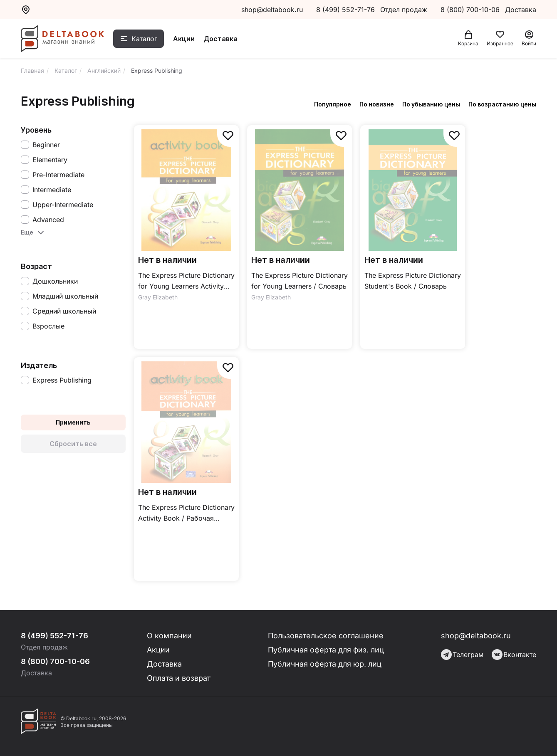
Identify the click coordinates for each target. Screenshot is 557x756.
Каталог (144, 39)
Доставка (221, 39)
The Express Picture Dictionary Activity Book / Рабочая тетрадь (186, 513)
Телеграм (462, 655)
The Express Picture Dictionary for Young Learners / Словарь (300, 281)
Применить (73, 422)
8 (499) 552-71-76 (345, 10)
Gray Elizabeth (158, 297)
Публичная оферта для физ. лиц (326, 650)
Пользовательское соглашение (326, 636)
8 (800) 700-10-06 (471, 10)
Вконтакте (514, 655)
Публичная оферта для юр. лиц (325, 664)
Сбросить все (73, 444)
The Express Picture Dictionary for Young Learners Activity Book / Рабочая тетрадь (186, 281)
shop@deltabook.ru (272, 10)
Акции (184, 39)
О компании (169, 636)
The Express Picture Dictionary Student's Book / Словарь (413, 281)
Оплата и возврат (179, 678)
